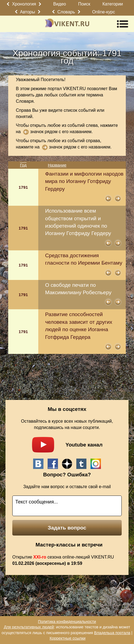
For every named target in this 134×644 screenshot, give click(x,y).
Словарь (66, 12)
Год (23, 165)
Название (57, 165)
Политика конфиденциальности (67, 622)
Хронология (24, 4)
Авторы (27, 12)
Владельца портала (112, 633)
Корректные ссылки (67, 638)
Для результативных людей (29, 627)
